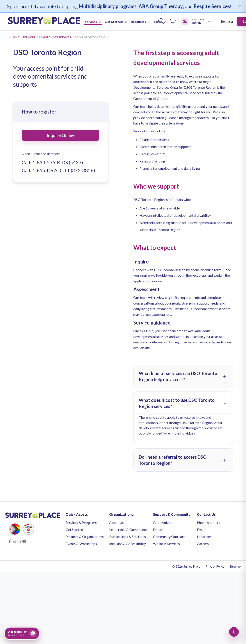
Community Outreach (169, 537)
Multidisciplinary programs (108, 6)
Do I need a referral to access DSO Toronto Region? (173, 460)
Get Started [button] (116, 22)
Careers (203, 544)
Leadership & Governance (128, 530)
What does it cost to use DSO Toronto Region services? (177, 404)
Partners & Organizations (85, 537)
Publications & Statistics (127, 537)
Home (15, 38)
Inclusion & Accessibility (127, 544)
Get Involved (163, 523)
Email (201, 530)
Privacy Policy (215, 567)
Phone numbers (209, 523)
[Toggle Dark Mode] (234, 632)
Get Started (74, 530)
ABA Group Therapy (161, 6)
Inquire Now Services (55, 38)
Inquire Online (61, 136)
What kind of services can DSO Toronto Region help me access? (178, 377)
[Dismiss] (239, 6)
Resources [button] (140, 22)
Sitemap (235, 567)
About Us (116, 523)
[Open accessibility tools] (22, 633)
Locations (204, 537)
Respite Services (212, 6)
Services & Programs (81, 523)
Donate (159, 530)
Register (227, 22)
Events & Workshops (81, 544)
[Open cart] (173, 22)
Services (29, 38)
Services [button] (93, 22)
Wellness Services (166, 544)
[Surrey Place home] (44, 22)
